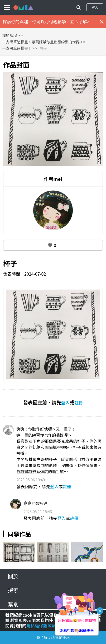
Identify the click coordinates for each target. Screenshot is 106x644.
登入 (95, 7)
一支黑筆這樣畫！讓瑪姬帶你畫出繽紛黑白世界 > (42, 42)
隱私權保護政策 (41, 625)
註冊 (79, 403)
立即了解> (80, 21)
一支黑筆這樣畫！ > (18, 48)
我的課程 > (11, 35)
